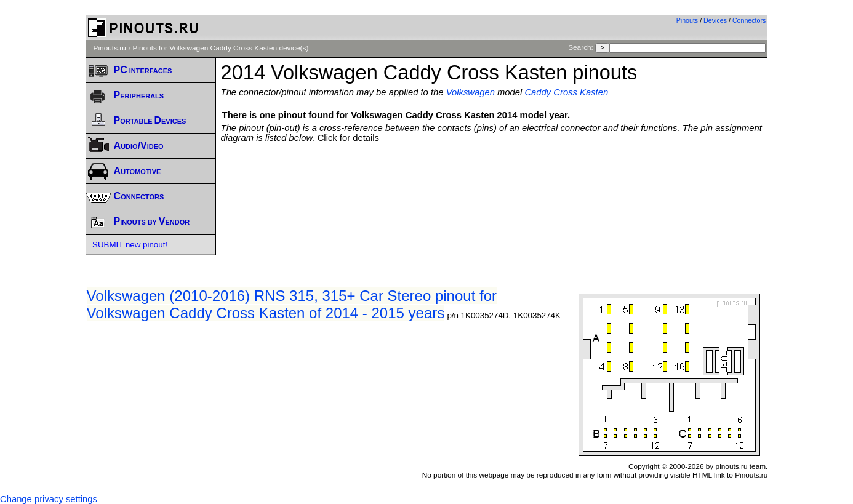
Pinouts (687, 20)
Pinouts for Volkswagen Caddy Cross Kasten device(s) (220, 48)
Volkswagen (471, 92)
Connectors (749, 20)
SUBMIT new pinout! (130, 245)
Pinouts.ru (110, 48)
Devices (715, 20)
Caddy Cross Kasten (566, 92)
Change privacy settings (49, 499)
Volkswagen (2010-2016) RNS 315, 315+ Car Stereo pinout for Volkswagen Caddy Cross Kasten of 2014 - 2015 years (292, 304)
